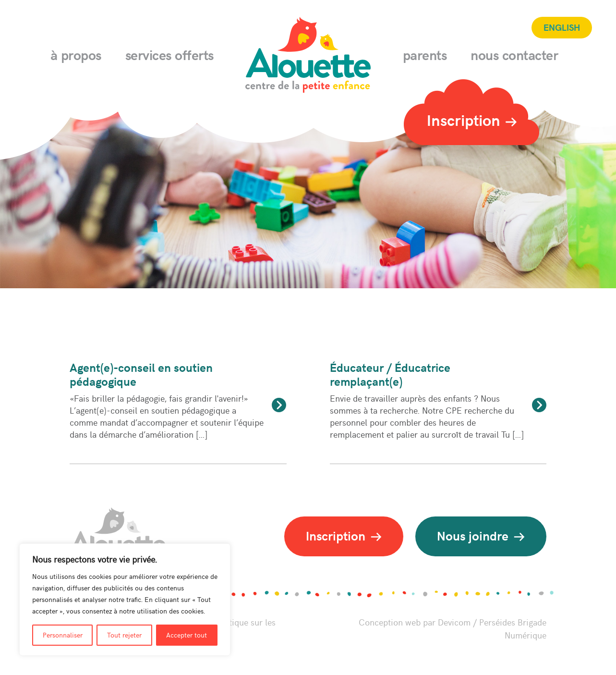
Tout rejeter (124, 635)
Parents (425, 55)
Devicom (454, 622)
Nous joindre (481, 535)
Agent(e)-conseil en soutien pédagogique (141, 374)
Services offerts (169, 55)
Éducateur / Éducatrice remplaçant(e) (390, 374)
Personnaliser (63, 635)
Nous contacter (514, 55)
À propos (76, 55)
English (562, 27)
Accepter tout (187, 635)
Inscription (472, 120)
